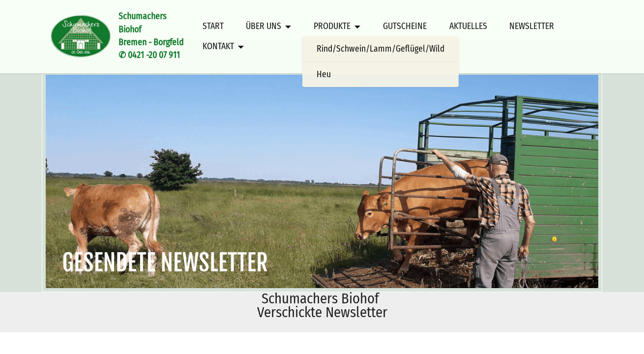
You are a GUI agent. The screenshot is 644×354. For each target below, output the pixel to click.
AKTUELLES (468, 27)
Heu (324, 74)
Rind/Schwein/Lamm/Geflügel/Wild (381, 49)
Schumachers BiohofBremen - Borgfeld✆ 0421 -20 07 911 (155, 36)
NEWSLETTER (532, 27)
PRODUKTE (332, 27)
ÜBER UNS (263, 27)
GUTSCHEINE (405, 27)
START (213, 27)
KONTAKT (218, 47)
